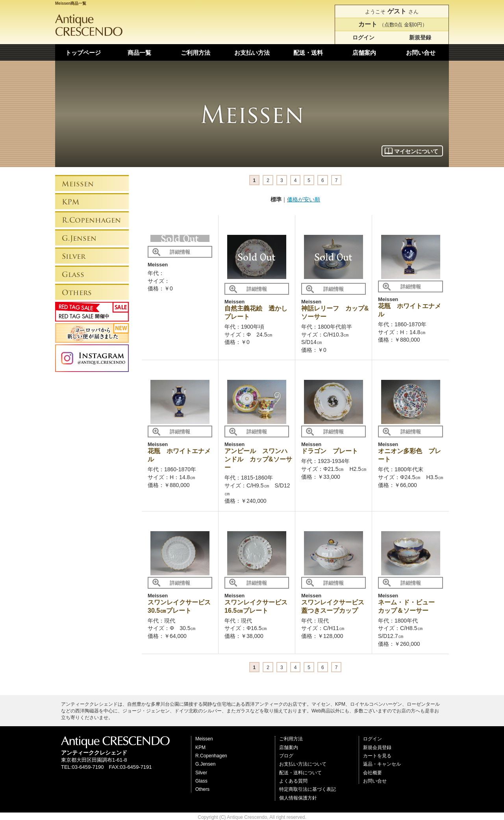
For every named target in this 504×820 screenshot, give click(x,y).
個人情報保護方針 (298, 798)
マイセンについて (416, 151)
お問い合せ (421, 53)
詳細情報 (180, 252)
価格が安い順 (304, 199)
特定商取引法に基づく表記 (308, 789)
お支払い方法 (252, 53)
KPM (200, 747)
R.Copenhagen (211, 756)
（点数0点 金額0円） (392, 24)
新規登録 (420, 37)
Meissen (204, 739)
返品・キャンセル (382, 764)
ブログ (286, 756)
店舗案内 (364, 53)
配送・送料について (300, 773)
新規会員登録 (377, 747)
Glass (201, 781)
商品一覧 (139, 53)
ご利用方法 (195, 53)
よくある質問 (293, 781)
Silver (201, 773)
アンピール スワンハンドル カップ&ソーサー (258, 459)
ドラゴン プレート (330, 451)
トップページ (83, 53)
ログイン (363, 37)
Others (202, 789)
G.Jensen (205, 764)
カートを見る (377, 756)
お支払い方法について (303, 764)
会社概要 (372, 773)
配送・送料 (308, 53)
